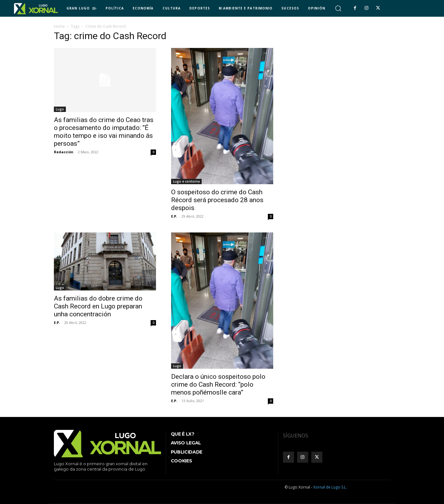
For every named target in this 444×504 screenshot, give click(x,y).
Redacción (64, 152)
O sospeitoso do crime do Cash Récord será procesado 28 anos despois (217, 200)
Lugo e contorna (186, 181)
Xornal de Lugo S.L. (330, 487)
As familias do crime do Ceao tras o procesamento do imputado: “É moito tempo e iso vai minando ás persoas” (104, 132)
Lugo (60, 109)
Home (59, 26)
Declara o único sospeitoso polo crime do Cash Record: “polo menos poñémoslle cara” (218, 384)
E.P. (174, 216)
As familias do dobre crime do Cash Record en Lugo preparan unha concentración (98, 306)
